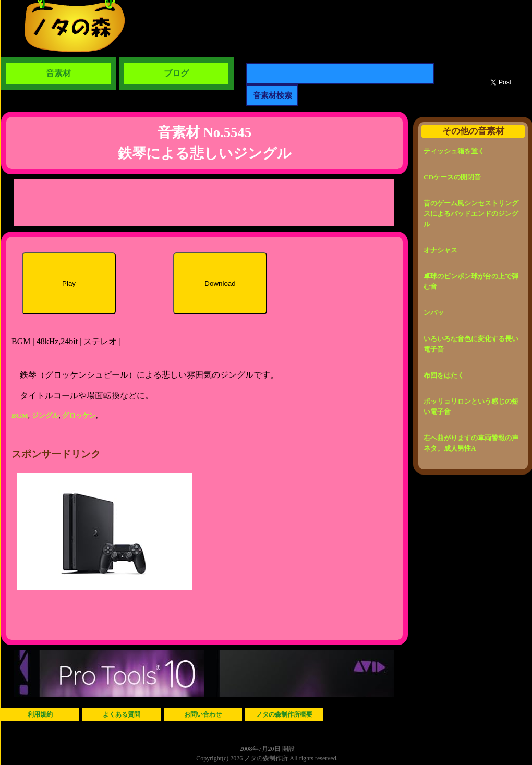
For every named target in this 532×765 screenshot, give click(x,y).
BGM (20, 415)
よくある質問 (122, 714)
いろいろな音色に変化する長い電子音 (471, 344)
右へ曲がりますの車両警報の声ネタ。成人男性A (471, 443)
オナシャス (440, 250)
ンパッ (434, 313)
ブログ (176, 73)
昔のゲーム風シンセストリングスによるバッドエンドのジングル (471, 214)
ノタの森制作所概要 (284, 714)
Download (220, 283)
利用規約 (40, 714)
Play (69, 283)
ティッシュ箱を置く (454, 151)
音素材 (58, 73)
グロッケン (79, 415)
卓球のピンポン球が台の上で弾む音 (471, 281)
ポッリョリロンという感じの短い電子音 (471, 406)
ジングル (45, 415)
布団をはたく (444, 375)
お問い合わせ (203, 714)
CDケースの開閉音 (452, 177)
